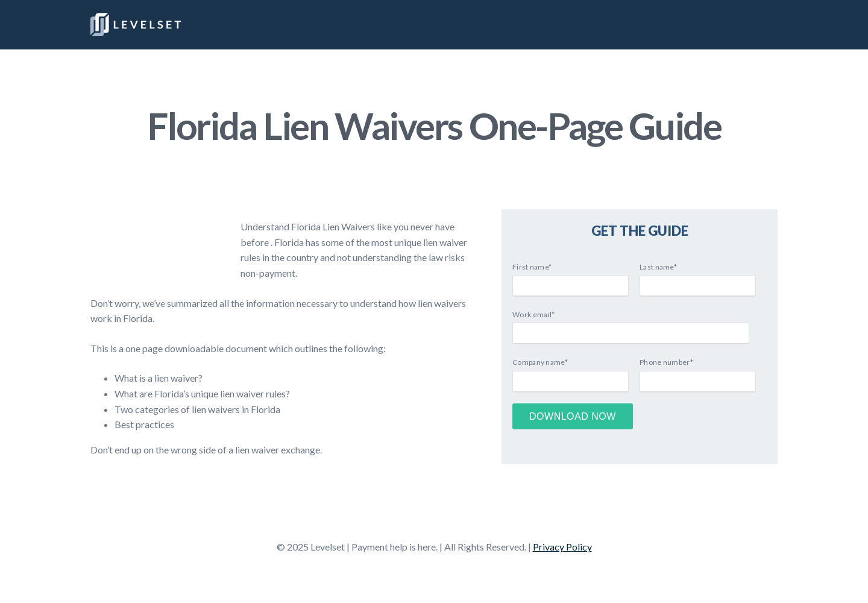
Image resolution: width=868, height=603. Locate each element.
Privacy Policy (562, 547)
